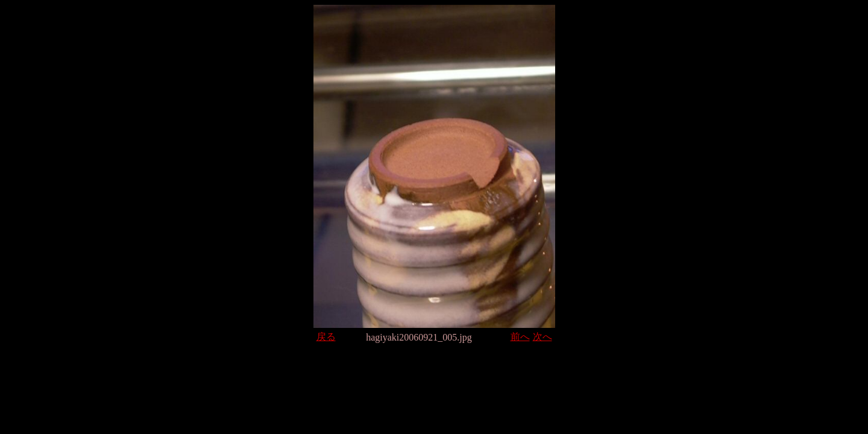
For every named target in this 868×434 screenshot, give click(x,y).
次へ (542, 337)
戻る (326, 337)
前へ (520, 337)
